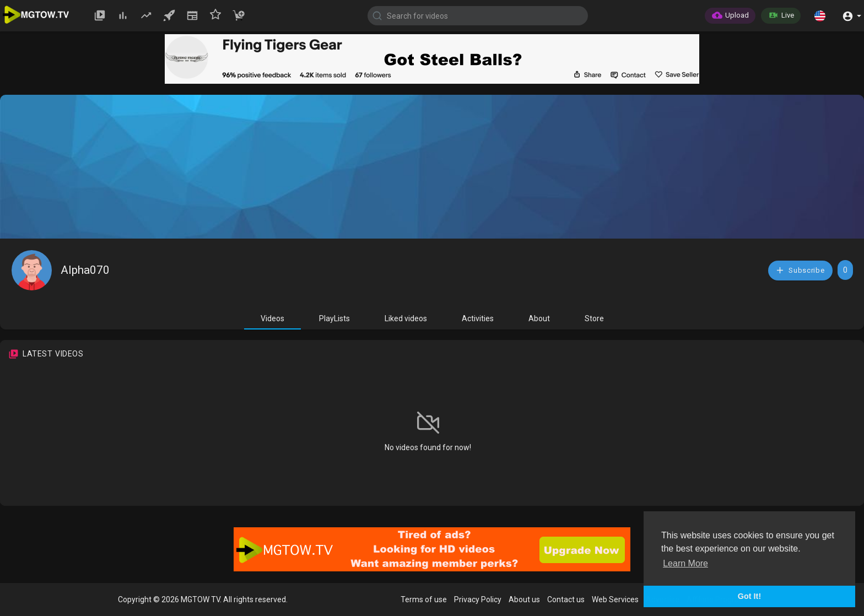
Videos (272, 318)
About (539, 318)
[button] (820, 15)
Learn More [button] (685, 563)
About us (524, 599)
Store (594, 318)
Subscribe (800, 270)
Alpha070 (85, 270)
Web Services (615, 599)
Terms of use (424, 599)
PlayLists (334, 318)
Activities (478, 318)
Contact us (566, 599)
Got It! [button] (749, 596)
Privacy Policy (478, 599)
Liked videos (406, 318)
